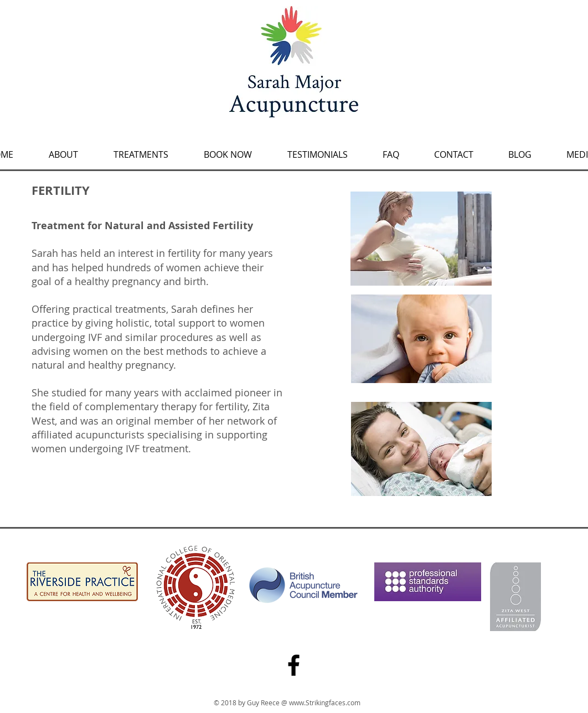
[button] (141, 150)
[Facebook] (294, 665)
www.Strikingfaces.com (325, 702)
